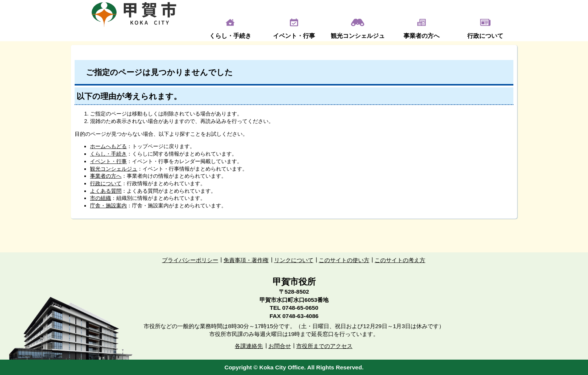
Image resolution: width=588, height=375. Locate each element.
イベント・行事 (294, 36)
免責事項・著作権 (246, 260)
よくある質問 (106, 191)
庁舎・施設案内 (108, 205)
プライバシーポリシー (190, 260)
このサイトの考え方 (400, 260)
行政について (485, 36)
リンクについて (294, 260)
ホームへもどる (108, 146)
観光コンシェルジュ (358, 36)
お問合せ (280, 346)
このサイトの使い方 (344, 260)
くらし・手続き (230, 36)
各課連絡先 (249, 346)
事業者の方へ (421, 36)
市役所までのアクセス (324, 346)
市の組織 (100, 198)
